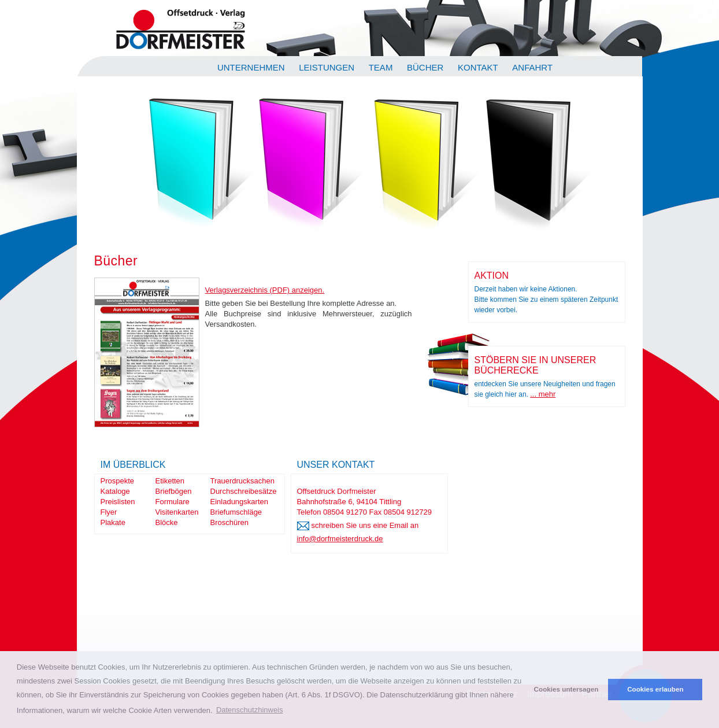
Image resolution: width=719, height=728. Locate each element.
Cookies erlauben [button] (655, 689)
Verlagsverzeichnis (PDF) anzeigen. (265, 290)
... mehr (543, 394)
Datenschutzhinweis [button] (250, 710)
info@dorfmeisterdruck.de (340, 539)
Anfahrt (532, 67)
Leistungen (327, 67)
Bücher (425, 67)
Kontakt (478, 67)
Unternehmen (251, 67)
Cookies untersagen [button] (566, 689)
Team (381, 67)
